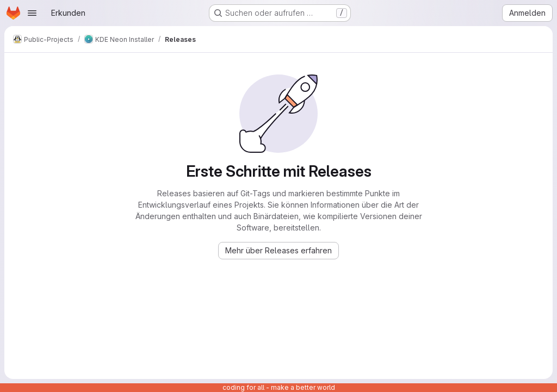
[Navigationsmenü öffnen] (32, 13)
